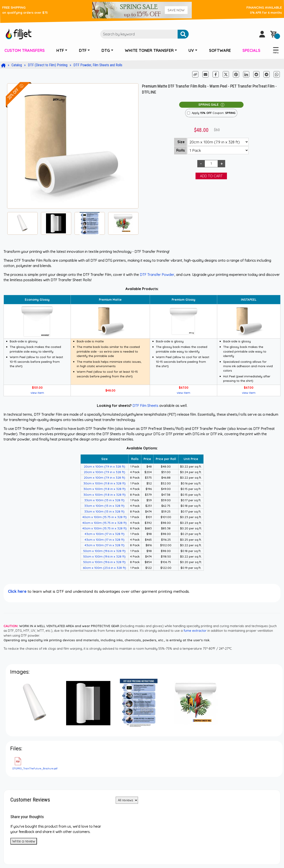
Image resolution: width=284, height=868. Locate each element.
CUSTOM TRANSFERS (25, 50)
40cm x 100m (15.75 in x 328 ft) (105, 517)
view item (37, 393)
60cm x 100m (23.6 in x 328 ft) (105, 568)
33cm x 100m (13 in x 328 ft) (104, 500)
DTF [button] (83, 50)
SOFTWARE (220, 50)
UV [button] (191, 50)
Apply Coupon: (214, 113)
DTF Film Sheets (145, 406)
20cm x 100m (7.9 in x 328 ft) (105, 466)
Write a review (24, 841)
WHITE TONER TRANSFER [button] (149, 50)
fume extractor (195, 631)
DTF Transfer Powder (157, 275)
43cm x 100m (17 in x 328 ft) (105, 534)
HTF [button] (60, 50)
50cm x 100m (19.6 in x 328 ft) (104, 551)
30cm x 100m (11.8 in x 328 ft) (105, 483)
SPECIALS (251, 50)
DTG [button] (106, 50)
